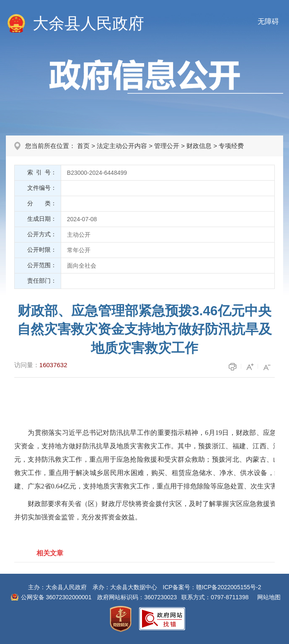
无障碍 (268, 22)
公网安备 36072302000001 (56, 597)
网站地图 (269, 597)
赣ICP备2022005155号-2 (229, 587)
